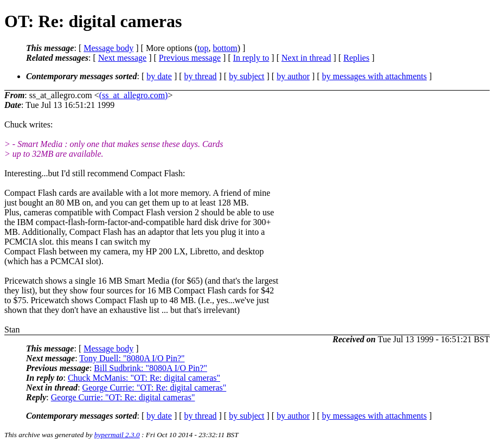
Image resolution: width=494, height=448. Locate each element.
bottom (225, 48)
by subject (246, 76)
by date (159, 76)
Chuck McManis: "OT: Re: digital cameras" (144, 378)
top (203, 48)
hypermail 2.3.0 (117, 435)
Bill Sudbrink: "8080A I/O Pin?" (150, 368)
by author (293, 76)
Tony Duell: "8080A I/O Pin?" (132, 358)
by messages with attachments (374, 76)
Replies (356, 58)
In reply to (251, 58)
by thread (201, 76)
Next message (122, 58)
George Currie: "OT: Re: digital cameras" (155, 388)
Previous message (190, 58)
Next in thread (306, 58)
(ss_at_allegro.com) (134, 95)
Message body (108, 48)
